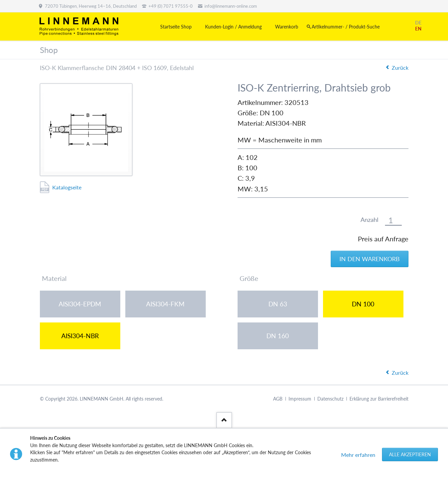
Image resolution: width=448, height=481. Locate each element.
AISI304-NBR (80, 336)
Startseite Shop (176, 27)
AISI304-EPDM (80, 304)
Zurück (400, 68)
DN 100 (363, 304)
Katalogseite (67, 187)
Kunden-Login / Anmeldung (233, 27)
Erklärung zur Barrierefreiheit (379, 399)
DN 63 (278, 304)
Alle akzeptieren (410, 454)
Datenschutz (330, 399)
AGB (278, 399)
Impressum (300, 399)
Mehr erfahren (358, 455)
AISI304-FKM (165, 304)
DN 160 (278, 336)
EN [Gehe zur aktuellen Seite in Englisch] (418, 29)
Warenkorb (287, 27)
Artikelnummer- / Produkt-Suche (346, 27)
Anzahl (369, 220)
